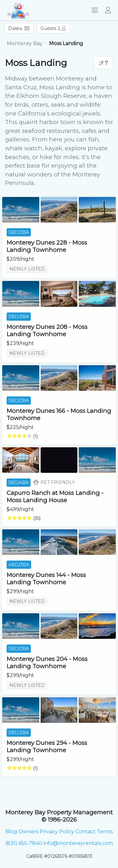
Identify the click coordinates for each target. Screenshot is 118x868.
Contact (86, 832)
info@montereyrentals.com (78, 843)
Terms (105, 832)
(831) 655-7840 (24, 843)
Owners (28, 832)
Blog (11, 832)
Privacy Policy (57, 832)
